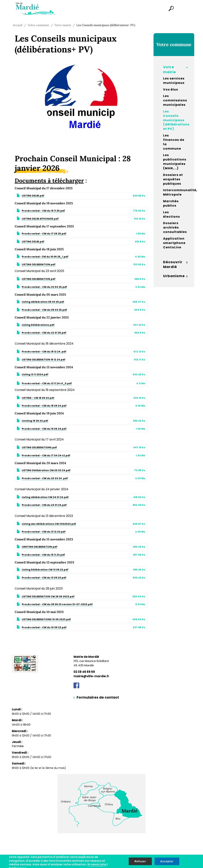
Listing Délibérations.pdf (38, 325)
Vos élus (171, 90)
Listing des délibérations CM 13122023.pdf (49, 524)
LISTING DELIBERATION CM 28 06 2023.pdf (48, 596)
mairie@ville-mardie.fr (91, 676)
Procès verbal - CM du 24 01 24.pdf (44, 505)
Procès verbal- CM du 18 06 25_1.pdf (45, 257)
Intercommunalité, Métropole (175, 192)
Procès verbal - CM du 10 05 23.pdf (44, 627)
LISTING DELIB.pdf (33, 196)
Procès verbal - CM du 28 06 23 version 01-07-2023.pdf (57, 604)
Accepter (167, 861)
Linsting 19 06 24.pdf (35, 421)
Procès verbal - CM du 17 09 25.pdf (44, 234)
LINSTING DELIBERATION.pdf (40, 547)
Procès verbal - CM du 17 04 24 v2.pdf (46, 455)
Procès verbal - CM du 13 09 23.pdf (44, 578)
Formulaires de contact (98, 697)
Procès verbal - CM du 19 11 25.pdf (43, 211)
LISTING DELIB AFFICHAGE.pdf (40, 219)
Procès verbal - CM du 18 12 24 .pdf (44, 352)
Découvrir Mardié (173, 264)
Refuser (140, 861)
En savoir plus (97, 864)
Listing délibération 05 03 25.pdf (43, 302)
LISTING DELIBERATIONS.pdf (39, 447)
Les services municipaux (174, 81)
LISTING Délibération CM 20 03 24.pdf (46, 470)
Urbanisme (174, 276)
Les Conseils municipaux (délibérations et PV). (175, 120)
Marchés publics (171, 203)
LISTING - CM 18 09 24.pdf (38, 398)
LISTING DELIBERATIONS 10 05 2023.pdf (46, 619)
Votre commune (38, 25)
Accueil (18, 25)
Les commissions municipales (175, 100)
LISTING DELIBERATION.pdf (39, 264)
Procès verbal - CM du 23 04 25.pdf (44, 287)
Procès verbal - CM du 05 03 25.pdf (44, 310)
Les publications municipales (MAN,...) (175, 162)
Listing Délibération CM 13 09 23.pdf (45, 570)
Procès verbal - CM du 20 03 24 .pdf (45, 478)
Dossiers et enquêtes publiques (173, 179)
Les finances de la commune (174, 142)
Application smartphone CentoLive (174, 243)
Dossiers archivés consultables (175, 228)
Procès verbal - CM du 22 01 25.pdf (44, 333)
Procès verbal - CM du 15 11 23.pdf (43, 555)
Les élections (171, 215)
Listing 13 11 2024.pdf (35, 374)
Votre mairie (63, 25)
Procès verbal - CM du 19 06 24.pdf (44, 429)
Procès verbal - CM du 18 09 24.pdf (44, 406)
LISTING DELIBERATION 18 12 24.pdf (44, 360)
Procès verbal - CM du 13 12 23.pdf (44, 532)
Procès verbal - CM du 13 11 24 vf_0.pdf (47, 383)
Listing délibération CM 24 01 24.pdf (45, 497)
